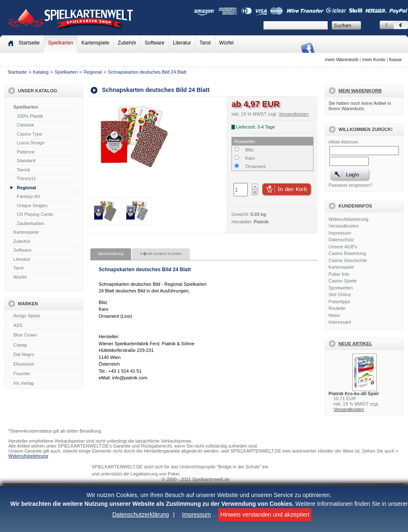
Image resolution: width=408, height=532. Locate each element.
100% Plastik (30, 116)
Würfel (226, 43)
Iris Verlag (45, 384)
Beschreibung (111, 254)
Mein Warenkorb (360, 91)
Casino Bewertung (347, 253)
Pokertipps (339, 302)
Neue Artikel (355, 344)
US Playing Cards (35, 214)
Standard (26, 161)
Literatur (182, 43)
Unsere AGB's (343, 247)
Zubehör (127, 43)
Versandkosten (344, 226)
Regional (93, 72)
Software (155, 43)
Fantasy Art (28, 196)
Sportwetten (341, 288)
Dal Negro (45, 355)
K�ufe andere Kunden (161, 254)
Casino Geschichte (348, 260)
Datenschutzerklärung (141, 515)
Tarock (23, 170)
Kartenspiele (96, 43)
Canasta (25, 125)
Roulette (337, 308)
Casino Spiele (343, 281)
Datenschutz (341, 240)
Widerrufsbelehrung (348, 219)
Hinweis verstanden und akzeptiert (265, 515)
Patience (26, 152)
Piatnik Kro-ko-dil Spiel (353, 393)
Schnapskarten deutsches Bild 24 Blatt (147, 72)
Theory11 (26, 178)
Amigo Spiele (45, 316)
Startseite (17, 72)
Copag (45, 345)
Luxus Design (31, 143)
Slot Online (340, 294)
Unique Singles (32, 205)
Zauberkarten (30, 223)
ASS (45, 326)
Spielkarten (60, 43)
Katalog (41, 72)
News (334, 315)
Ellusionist (45, 364)
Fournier (45, 374)
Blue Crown (45, 335)
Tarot (205, 43)
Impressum (196, 515)
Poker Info (339, 274)
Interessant (340, 322)
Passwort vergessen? (350, 185)
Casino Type (29, 134)
